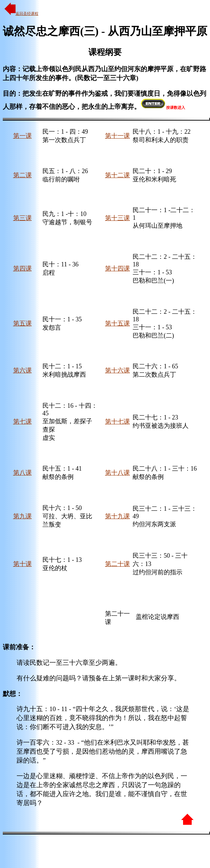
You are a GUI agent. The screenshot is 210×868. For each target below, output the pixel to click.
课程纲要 (105, 52)
